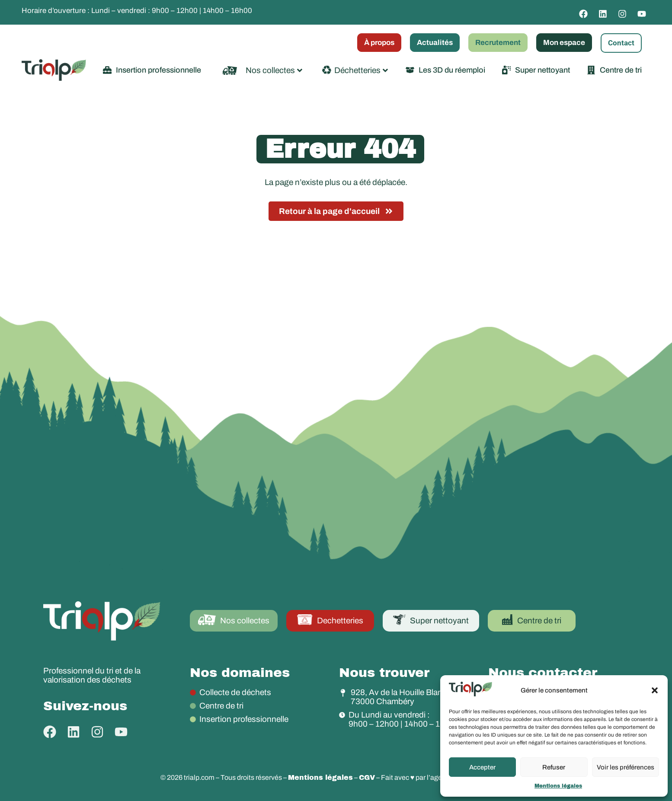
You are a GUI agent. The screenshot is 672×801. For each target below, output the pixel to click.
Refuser (554, 767)
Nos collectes (274, 70)
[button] (655, 690)
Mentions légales (558, 786)
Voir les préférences (626, 767)
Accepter (482, 767)
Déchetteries (361, 70)
